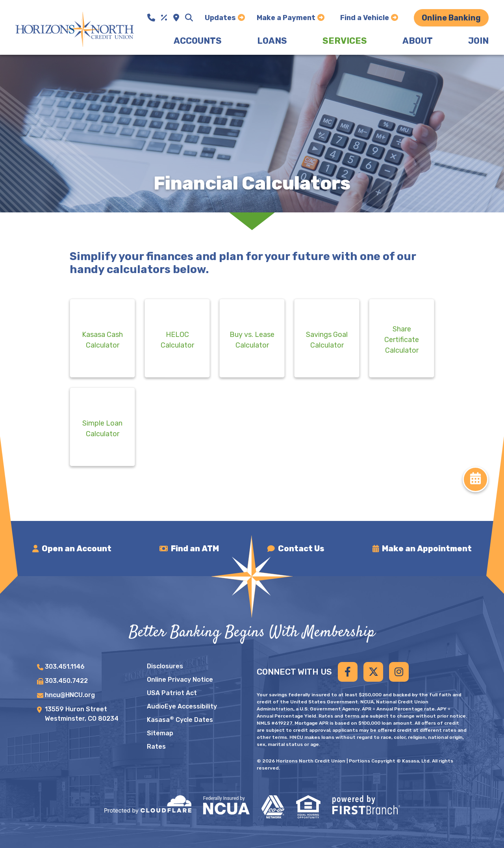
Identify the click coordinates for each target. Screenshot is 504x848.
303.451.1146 (65, 667)
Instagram (399, 672)
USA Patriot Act (172, 693)
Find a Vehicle (365, 18)
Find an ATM (196, 549)
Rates (156, 747)
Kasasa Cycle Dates (180, 720)
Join (478, 41)
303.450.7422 (66, 681)
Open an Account (77, 549)
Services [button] (345, 41)
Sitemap (160, 733)
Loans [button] (272, 41)
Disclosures (165, 666)
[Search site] (189, 18)
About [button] (418, 41)
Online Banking (451, 18)
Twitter (373, 672)
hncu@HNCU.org (70, 695)
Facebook (348, 672)
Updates (220, 18)
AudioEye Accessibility (182, 706)
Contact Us (301, 549)
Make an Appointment (427, 549)
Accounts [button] (198, 41)
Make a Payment (286, 18)
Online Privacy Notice (180, 680)
